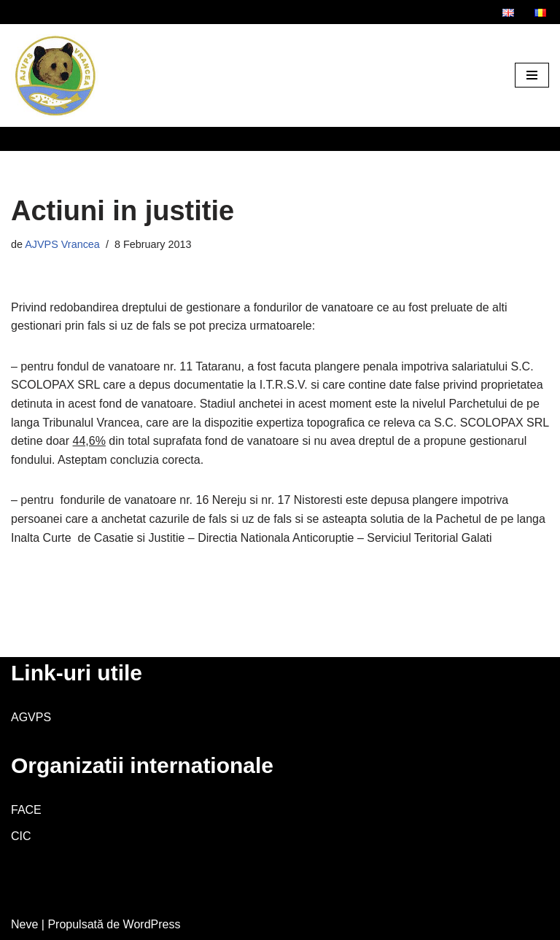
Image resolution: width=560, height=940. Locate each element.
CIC (21, 836)
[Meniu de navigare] (532, 75)
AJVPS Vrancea (62, 244)
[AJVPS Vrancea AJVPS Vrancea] (55, 75)
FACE (26, 810)
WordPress (152, 924)
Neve (24, 924)
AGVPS (31, 717)
